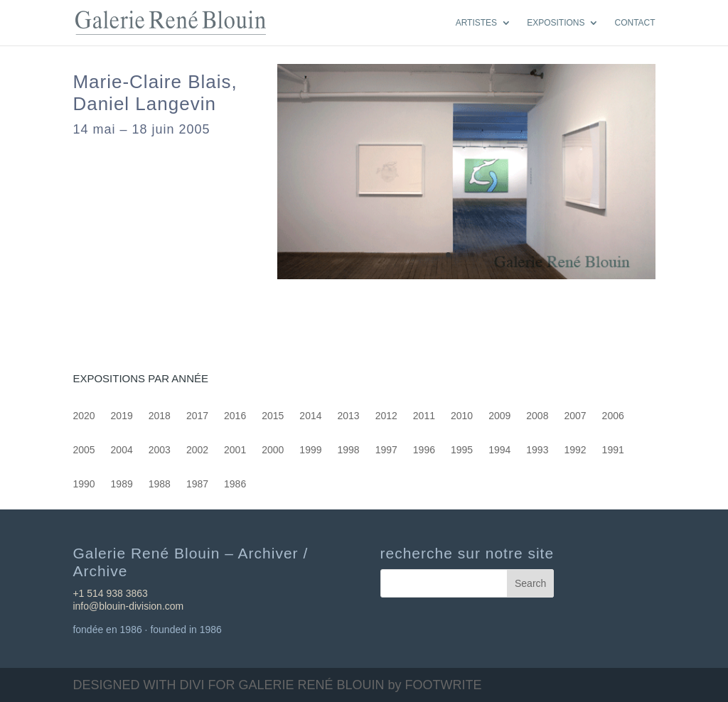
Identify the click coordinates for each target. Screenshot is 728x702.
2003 (160, 450)
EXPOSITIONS (556, 23)
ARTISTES (476, 23)
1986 (235, 484)
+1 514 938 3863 (110, 593)
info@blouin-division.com (128, 606)
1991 (613, 450)
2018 (160, 416)
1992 (575, 450)
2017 (197, 416)
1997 (386, 450)
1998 (349, 450)
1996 (424, 450)
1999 (310, 450)
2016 (235, 416)
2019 (122, 416)
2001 (235, 450)
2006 (613, 416)
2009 (499, 416)
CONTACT (635, 23)
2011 (424, 416)
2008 (537, 416)
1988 (160, 484)
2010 (462, 416)
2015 (273, 416)
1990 (84, 484)
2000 (273, 450)
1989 (122, 484)
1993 (537, 450)
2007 (575, 416)
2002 (197, 450)
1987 (197, 484)
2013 (349, 416)
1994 (499, 450)
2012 (386, 416)
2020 (84, 416)
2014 (310, 416)
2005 (84, 450)
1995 (462, 450)
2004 (122, 450)
